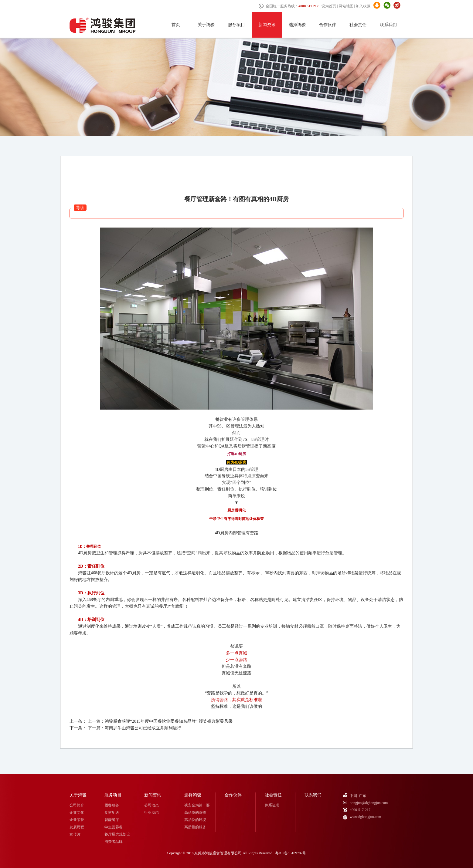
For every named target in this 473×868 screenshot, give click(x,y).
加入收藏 (363, 6)
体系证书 (272, 805)
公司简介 (77, 805)
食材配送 (112, 812)
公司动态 (151, 805)
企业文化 (77, 812)
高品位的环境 (195, 820)
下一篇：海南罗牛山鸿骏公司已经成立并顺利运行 (134, 728)
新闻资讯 (267, 25)
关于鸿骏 (206, 25)
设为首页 (329, 6)
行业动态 (151, 812)
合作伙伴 (328, 25)
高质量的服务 (195, 827)
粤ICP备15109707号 (291, 853)
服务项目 (237, 25)
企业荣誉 (77, 820)
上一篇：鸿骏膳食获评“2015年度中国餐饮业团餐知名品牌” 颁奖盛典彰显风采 (160, 721)
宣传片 (75, 834)
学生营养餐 (114, 827)
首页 (176, 25)
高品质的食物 (195, 812)
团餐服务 (112, 805)
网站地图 (346, 6)
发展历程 (77, 827)
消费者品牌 (114, 842)
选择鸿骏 (297, 25)
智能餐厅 (112, 820)
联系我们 (388, 25)
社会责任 (358, 25)
